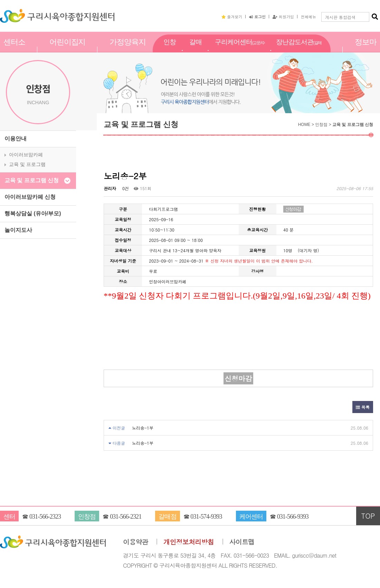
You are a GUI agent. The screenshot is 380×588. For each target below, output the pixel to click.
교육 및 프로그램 (27, 164)
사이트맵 (242, 542)
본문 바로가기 (0, 0)
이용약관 (136, 542)
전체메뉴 (308, 17)
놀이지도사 (18, 230)
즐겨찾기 (232, 17)
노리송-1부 (143, 428)
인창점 (170, 49)
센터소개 (14, 49)
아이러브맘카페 (26, 155)
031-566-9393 (293, 517)
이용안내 (16, 139)
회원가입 (283, 17)
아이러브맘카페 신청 (30, 197)
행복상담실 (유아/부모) (33, 213)
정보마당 (366, 49)
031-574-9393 (206, 517)
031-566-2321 (126, 517)
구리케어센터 (240, 50)
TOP (368, 516)
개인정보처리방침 (189, 542)
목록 (363, 407)
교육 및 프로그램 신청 (32, 180)
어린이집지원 (68, 49)
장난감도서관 (299, 50)
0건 (125, 188)
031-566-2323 (45, 517)
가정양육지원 (128, 49)
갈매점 (196, 49)
